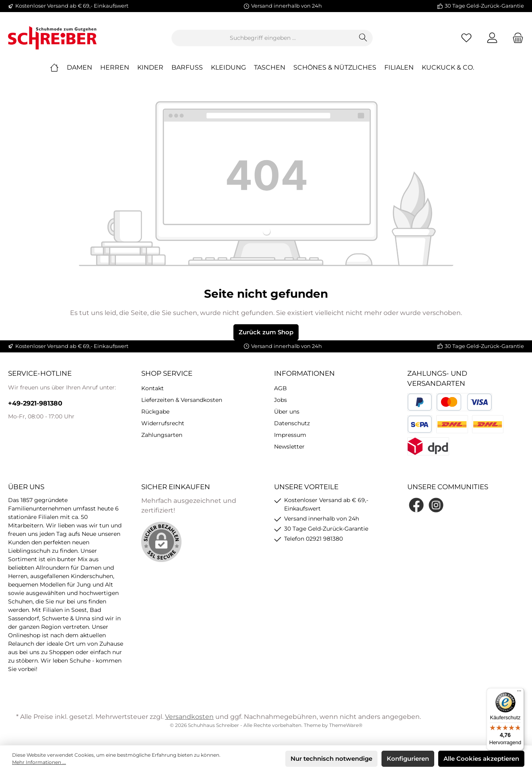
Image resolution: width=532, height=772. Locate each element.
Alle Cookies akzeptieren (481, 759)
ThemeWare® (346, 725)
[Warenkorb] (516, 38)
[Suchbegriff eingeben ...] (263, 38)
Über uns (287, 412)
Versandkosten (189, 717)
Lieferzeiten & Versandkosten (182, 400)
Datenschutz (292, 423)
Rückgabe (155, 412)
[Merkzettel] (466, 38)
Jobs (280, 400)
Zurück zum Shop (266, 332)
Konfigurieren (408, 759)
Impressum (290, 435)
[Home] (58, 68)
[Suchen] (363, 38)
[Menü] (519, 693)
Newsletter (289, 447)
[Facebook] (416, 505)
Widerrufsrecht (163, 423)
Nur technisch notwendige (331, 759)
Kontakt (153, 388)
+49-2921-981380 (35, 403)
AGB (280, 388)
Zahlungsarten (162, 435)
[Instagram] (436, 505)
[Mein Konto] (492, 38)
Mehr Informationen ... (39, 762)
